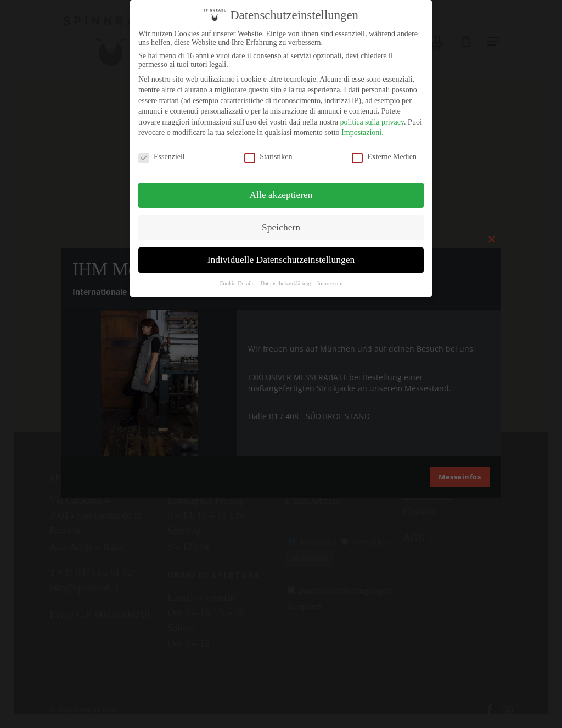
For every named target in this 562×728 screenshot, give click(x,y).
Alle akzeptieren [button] (281, 195)
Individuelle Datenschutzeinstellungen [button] (281, 259)
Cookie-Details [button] (237, 283)
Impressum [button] (330, 283)
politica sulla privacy (372, 122)
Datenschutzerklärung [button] (286, 283)
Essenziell (162, 157)
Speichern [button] (281, 227)
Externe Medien (384, 157)
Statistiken (268, 157)
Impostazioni (361, 132)
